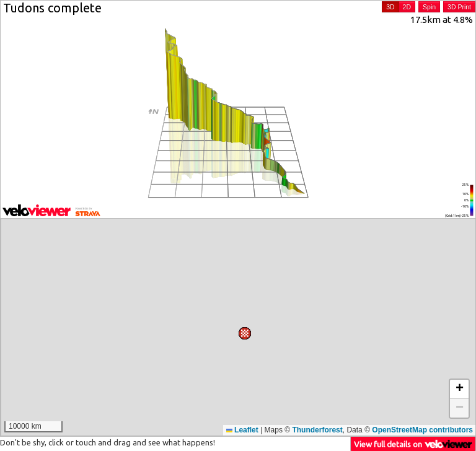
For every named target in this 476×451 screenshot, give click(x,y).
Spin (429, 7)
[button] (171, 227)
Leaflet (242, 430)
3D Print (459, 7)
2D (407, 7)
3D (390, 7)
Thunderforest (317, 430)
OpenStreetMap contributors (422, 430)
